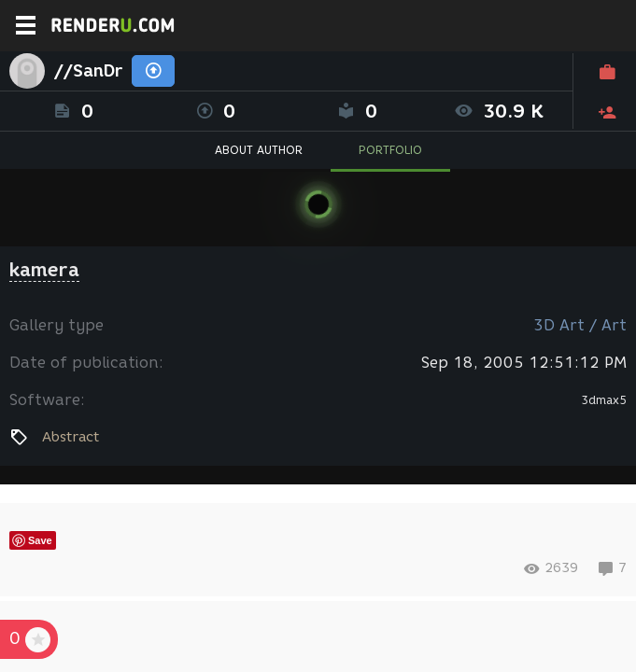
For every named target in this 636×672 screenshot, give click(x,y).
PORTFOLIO (390, 150)
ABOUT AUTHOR (259, 150)
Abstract (71, 437)
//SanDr (88, 71)
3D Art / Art (580, 325)
